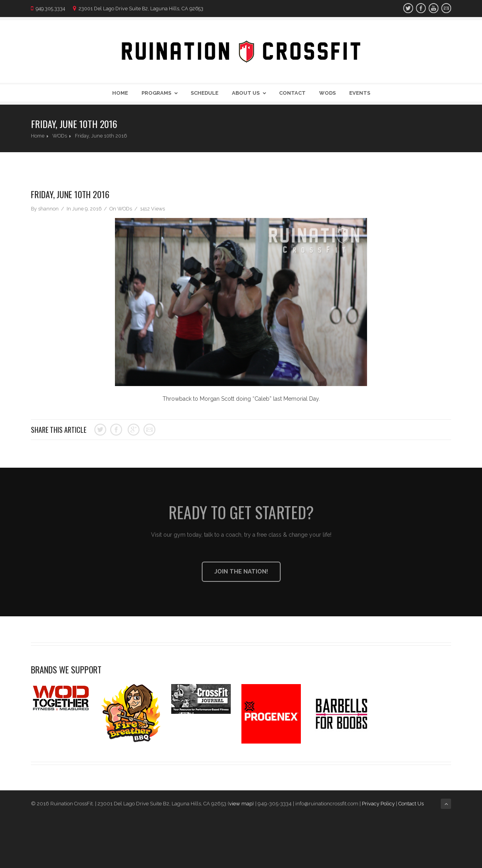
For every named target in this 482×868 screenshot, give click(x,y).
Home (120, 93)
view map (241, 804)
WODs (327, 93)
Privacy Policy (378, 804)
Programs (161, 93)
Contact (292, 93)
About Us (251, 93)
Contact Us (412, 804)
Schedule (205, 93)
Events (360, 93)
